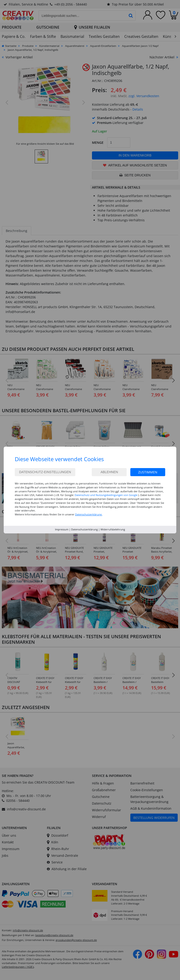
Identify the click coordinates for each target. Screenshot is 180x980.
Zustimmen (148, 472)
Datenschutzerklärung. (89, 514)
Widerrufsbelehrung (113, 529)
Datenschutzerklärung (84, 529)
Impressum (62, 529)
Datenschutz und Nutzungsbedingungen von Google (106, 495)
